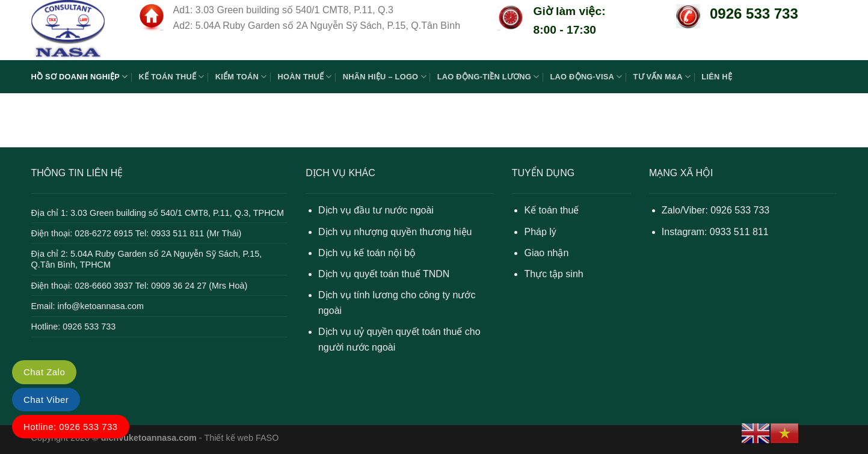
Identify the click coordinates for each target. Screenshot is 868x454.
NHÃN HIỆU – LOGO (385, 77)
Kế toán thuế (551, 210)
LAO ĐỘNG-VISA (586, 77)
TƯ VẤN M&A (662, 77)
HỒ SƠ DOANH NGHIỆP (80, 77)
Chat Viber (46, 400)
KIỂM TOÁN (241, 77)
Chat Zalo (44, 372)
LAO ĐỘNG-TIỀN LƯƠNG (488, 77)
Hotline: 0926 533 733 (71, 427)
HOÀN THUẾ (304, 77)
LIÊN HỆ (717, 77)
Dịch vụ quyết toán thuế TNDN (384, 274)
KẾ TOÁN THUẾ (171, 77)
